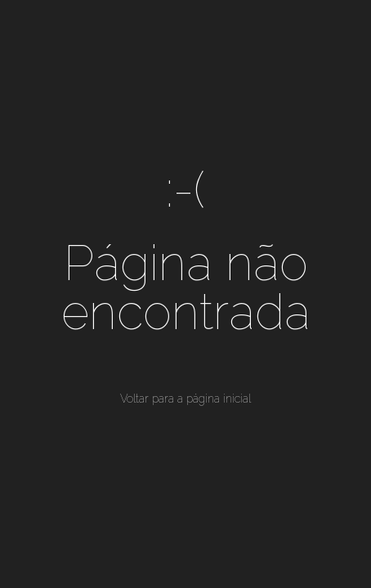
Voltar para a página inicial (185, 399)
